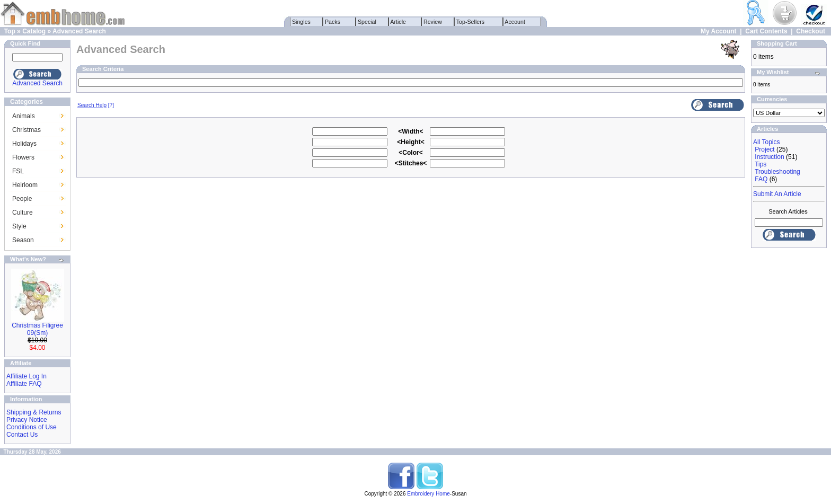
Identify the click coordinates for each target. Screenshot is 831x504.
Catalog (34, 31)
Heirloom (25, 185)
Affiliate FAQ (24, 384)
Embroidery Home (428, 494)
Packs (333, 22)
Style (19, 226)
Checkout (811, 31)
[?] (96, 105)
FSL (18, 171)
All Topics (766, 142)
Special (367, 22)
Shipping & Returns (34, 412)
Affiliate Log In (26, 376)
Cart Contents (766, 31)
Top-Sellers (470, 22)
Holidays (24, 144)
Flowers (23, 157)
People (22, 199)
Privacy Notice (27, 420)
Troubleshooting (777, 172)
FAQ (761, 179)
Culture (23, 213)
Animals (24, 116)
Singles (301, 22)
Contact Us (22, 435)
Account (515, 22)
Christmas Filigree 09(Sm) (37, 329)
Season (23, 240)
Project (764, 149)
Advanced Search (79, 31)
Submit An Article (777, 194)
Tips (761, 164)
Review (433, 22)
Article (398, 22)
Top (10, 31)
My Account (719, 31)
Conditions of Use (32, 427)
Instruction (769, 157)
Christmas (26, 130)
